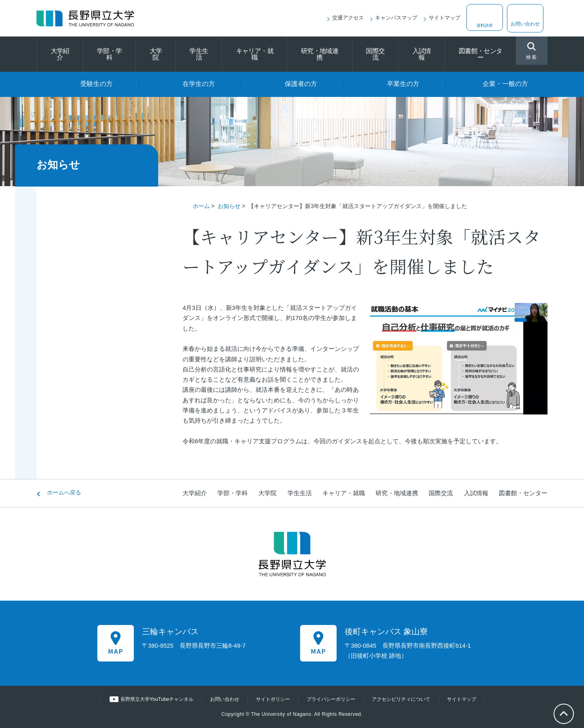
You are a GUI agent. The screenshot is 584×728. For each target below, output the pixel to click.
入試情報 (422, 54)
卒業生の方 (403, 84)
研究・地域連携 (320, 54)
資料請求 (485, 24)
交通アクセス (348, 18)
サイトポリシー (271, 699)
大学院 (156, 54)
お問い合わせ (525, 24)
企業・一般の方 (505, 84)
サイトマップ (444, 18)
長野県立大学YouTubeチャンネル (149, 699)
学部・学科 (109, 54)
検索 (532, 52)
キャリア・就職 (255, 54)
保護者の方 (301, 84)
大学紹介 (60, 54)
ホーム (201, 206)
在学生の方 (199, 84)
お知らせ (229, 206)
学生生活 (199, 54)
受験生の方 (97, 84)
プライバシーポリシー (333, 699)
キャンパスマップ (396, 18)
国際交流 (375, 54)
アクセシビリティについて (407, 699)
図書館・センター (481, 54)
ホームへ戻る (64, 492)
